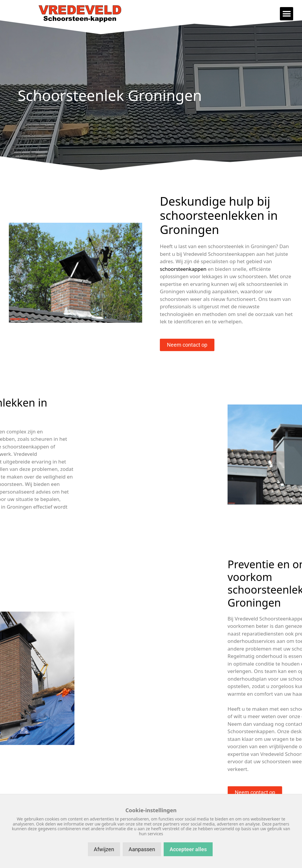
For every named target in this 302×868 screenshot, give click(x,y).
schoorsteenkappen (183, 269)
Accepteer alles (188, 849)
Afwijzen (104, 849)
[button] (287, 14)
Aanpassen (142, 849)
